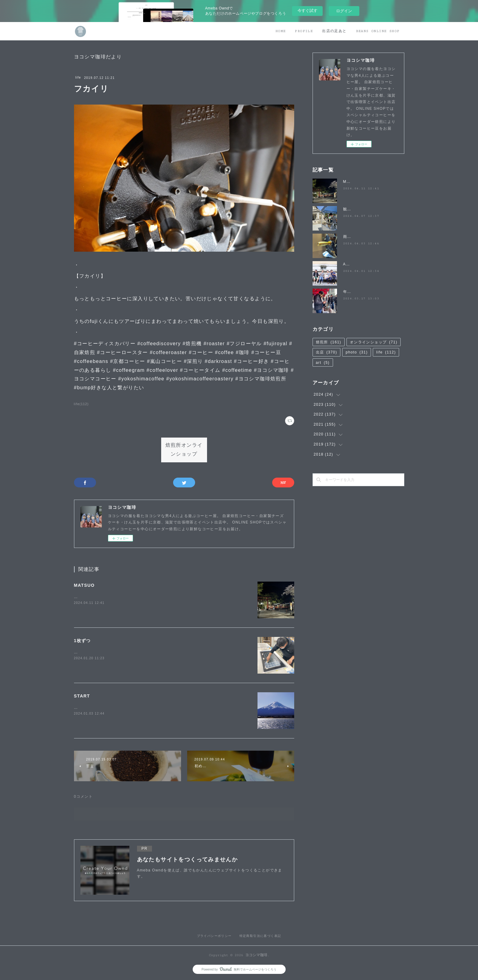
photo (357, 352)
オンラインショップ (374, 342)
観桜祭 (349, 209)
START (82, 696)
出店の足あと (334, 31)
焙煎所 (329, 342)
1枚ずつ (82, 641)
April (348, 264)
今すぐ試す (308, 11)
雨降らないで (355, 237)
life (78, 78)
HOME (281, 31)
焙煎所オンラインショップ (184, 450)
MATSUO (84, 585)
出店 (327, 352)
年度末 (349, 292)
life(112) (82, 404)
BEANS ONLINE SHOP (378, 31)
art (323, 363)
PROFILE (304, 31)
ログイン (344, 11)
